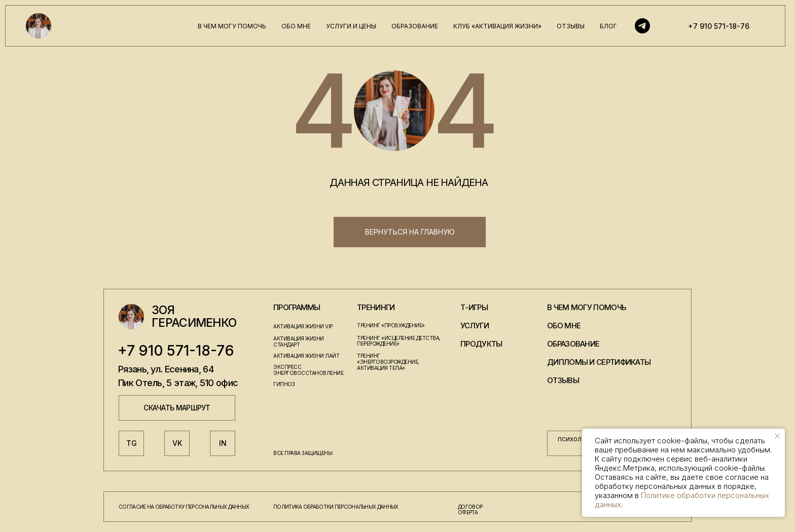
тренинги (376, 307)
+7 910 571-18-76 (719, 26)
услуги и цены (351, 26)
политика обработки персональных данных (336, 507)
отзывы (571, 26)
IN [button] (223, 443)
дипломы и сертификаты (599, 362)
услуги (475, 326)
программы (297, 307)
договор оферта (470, 509)
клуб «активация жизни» (497, 26)
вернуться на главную (410, 232)
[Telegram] (642, 26)
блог (608, 26)
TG (132, 443)
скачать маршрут (177, 408)
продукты (481, 344)
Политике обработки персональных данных (682, 500)
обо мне (296, 26)
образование (415, 26)
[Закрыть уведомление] (777, 436)
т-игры (474, 307)
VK (177, 443)
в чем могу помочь (232, 26)
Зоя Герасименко (194, 316)
